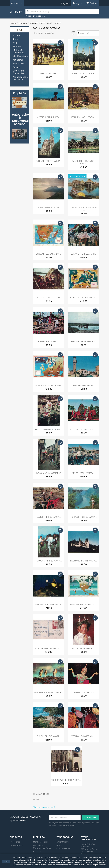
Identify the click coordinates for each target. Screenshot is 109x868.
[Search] (62, 11)
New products (16, 845)
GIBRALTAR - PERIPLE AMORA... (84, 298)
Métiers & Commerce (18, 51)
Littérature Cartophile (18, 72)
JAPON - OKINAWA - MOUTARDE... (49, 429)
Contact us (17, 3)
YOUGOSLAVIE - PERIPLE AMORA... (66, 780)
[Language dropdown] (66, 3)
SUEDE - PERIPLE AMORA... (84, 649)
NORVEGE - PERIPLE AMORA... (84, 517)
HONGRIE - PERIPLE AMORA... (84, 341)
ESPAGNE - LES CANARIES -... (49, 254)
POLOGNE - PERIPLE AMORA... (49, 561)
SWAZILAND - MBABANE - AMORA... (49, 692)
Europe (17, 67)
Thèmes (17, 46)
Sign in (59, 845)
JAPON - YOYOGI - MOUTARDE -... (84, 429)
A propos (37, 851)
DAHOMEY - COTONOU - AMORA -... (84, 209)
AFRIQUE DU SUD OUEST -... (84, 73)
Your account (65, 837)
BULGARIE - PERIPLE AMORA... (49, 161)
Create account (64, 849)
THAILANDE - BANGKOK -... (84, 692)
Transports (19, 64)
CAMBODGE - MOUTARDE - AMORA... (84, 162)
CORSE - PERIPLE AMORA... (49, 207)
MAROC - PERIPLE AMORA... (49, 517)
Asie (15, 43)
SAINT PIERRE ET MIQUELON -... (84, 605)
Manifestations (21, 56)
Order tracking (63, 842)
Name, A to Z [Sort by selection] (88, 33)
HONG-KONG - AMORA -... (49, 341)
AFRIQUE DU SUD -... (49, 73)
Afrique (17, 39)
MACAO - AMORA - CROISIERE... (49, 473)
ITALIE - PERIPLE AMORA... (84, 385)
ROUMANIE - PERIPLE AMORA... (84, 561)
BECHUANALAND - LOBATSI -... (84, 117)
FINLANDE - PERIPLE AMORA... (49, 298)
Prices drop (15, 842)
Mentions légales (41, 842)
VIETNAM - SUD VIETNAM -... (84, 736)
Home (20, 30)
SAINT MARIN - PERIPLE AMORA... (49, 605)
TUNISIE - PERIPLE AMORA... (49, 736)
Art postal (18, 60)
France (16, 36)
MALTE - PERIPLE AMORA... (84, 473)
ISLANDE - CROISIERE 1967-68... (49, 385)
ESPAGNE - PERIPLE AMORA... (84, 254)
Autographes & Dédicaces (20, 78)
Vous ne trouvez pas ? (35, 16)
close (6, 861)
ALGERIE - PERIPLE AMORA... (49, 117)
